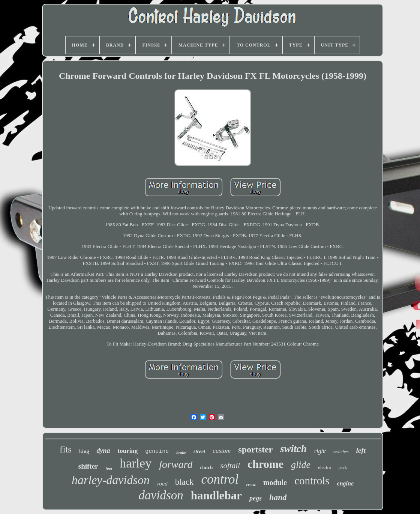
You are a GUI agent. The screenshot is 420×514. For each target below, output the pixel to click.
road (162, 484)
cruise (251, 485)
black (184, 482)
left (361, 450)
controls (312, 481)
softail (230, 466)
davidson (161, 495)
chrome (265, 464)
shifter (88, 466)
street (199, 452)
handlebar (216, 495)
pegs (256, 498)
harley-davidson (111, 480)
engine (345, 483)
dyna (103, 451)
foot (109, 468)
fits (66, 449)
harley (136, 463)
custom (222, 451)
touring (127, 451)
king (84, 452)
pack (343, 467)
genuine (157, 452)
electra (325, 467)
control (220, 479)
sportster (255, 449)
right (320, 451)
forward (176, 464)
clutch (206, 467)
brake (181, 452)
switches (341, 452)
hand (278, 497)
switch (293, 449)
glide (301, 465)
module (275, 482)
